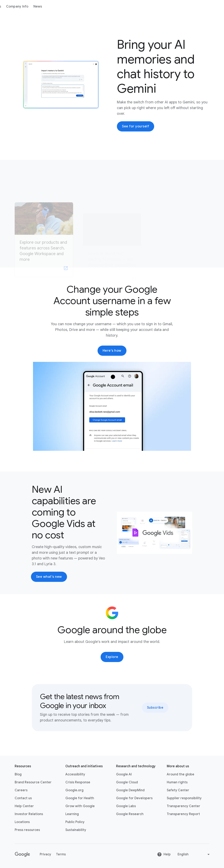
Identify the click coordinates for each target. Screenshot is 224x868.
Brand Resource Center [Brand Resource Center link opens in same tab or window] (33, 782)
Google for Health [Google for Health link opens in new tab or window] (80, 798)
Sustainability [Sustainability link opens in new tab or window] (76, 830)
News (99, 7)
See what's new (49, 577)
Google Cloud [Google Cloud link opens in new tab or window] (127, 782)
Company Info (79, 7)
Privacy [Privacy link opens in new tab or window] (45, 854)
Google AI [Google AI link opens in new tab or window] (124, 774)
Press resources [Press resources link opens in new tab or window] (27, 830)
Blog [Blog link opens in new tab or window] (18, 774)
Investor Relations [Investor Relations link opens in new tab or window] (29, 814)
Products (55, 7)
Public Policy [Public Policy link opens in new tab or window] (75, 822)
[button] (112, 406)
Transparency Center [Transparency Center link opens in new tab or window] (183, 806)
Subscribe (155, 708)
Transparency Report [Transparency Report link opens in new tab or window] (183, 814)
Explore (112, 657)
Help (164, 854)
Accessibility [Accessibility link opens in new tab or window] (75, 774)
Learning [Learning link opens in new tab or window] (72, 814)
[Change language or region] (194, 854)
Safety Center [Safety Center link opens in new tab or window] (178, 790)
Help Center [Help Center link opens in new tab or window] (24, 806)
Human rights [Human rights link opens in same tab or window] (177, 782)
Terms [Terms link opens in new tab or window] (61, 854)
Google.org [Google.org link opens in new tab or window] (74, 790)
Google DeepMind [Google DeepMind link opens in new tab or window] (130, 790)
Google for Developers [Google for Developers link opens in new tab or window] (134, 798)
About (38, 7)
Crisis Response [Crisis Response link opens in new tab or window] (78, 782)
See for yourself (136, 126)
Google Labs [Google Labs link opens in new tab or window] (126, 806)
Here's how (112, 351)
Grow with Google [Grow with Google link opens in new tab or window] (80, 806)
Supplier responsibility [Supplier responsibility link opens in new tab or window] (184, 798)
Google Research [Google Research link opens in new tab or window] (130, 814)
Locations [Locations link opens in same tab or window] (22, 822)
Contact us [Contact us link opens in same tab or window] (23, 798)
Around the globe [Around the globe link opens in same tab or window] (181, 774)
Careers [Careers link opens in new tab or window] (21, 790)
